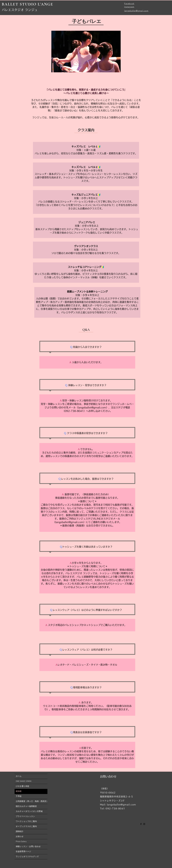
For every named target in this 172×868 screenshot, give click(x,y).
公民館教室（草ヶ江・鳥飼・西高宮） (32, 801)
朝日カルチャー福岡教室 (26, 806)
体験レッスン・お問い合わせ (28, 847)
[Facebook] (141, 824)
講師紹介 (20, 832)
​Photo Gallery (21, 842)
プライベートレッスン (25, 816)
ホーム (19, 776)
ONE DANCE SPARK (24, 781)
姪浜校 (19, 791)
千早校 (19, 796)
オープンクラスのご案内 (26, 827)
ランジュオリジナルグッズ (27, 857)
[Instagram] (144, 824)
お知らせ (20, 837)
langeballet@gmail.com (136, 11)
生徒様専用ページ (23, 852)
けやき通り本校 (22, 786)
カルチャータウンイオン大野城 (29, 811)
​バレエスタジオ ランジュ (20, 10)
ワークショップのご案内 (26, 821)
